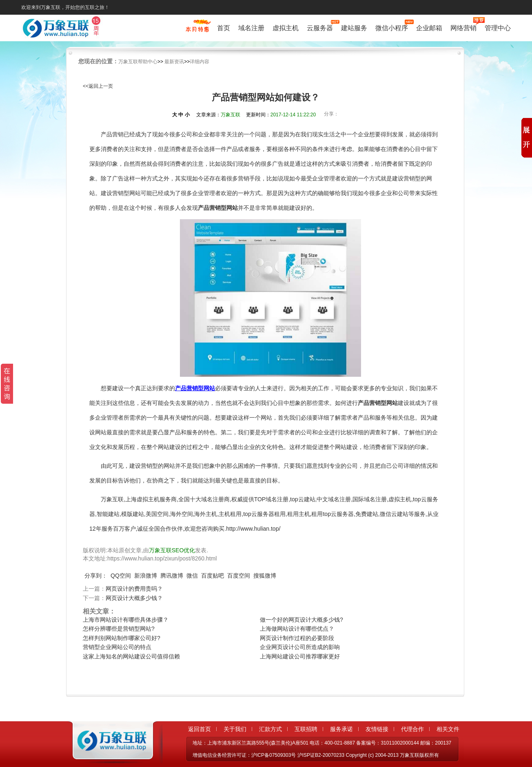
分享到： (96, 576)
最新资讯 (174, 62)
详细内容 (199, 62)
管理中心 (498, 28)
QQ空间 (121, 576)
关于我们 (235, 729)
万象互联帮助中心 (138, 62)
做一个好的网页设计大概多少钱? (301, 620)
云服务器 (320, 27)
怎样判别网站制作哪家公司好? (122, 638)
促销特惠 (197, 30)
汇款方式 (270, 729)
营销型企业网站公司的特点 (117, 647)
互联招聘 (306, 729)
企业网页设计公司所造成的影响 (300, 647)
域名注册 (251, 28)
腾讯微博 (172, 576)
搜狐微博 (265, 576)
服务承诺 (341, 729)
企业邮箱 (429, 28)
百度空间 (239, 576)
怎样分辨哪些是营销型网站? (119, 629)
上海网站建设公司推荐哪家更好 (300, 656)
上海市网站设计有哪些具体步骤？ (126, 620)
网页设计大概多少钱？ (134, 598)
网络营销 (463, 27)
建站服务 (354, 28)
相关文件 (448, 729)
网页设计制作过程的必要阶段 (297, 638)
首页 (224, 28)
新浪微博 (146, 576)
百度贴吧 (213, 576)
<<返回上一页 (98, 86)
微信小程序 (392, 27)
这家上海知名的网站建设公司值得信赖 (131, 656)
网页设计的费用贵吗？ (134, 589)
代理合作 (412, 729)
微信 (192, 576)
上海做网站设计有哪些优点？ (297, 629)
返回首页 (199, 729)
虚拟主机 (286, 28)
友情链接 (377, 729)
